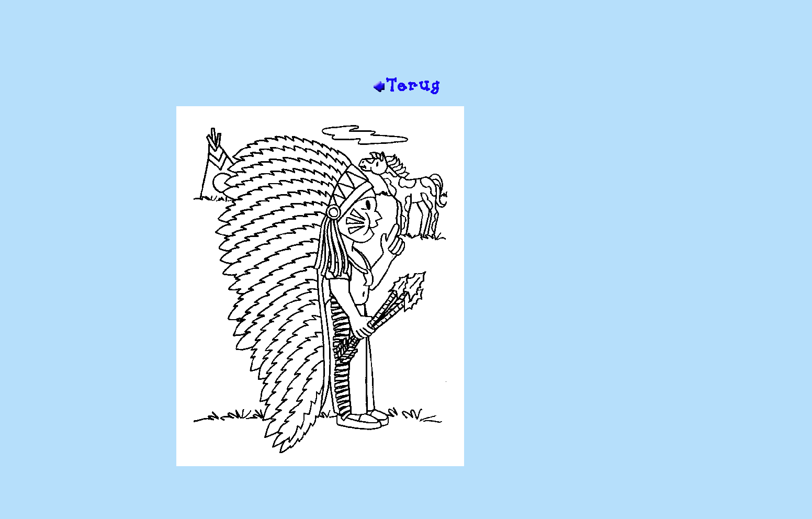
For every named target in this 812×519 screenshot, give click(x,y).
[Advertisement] (406, 42)
